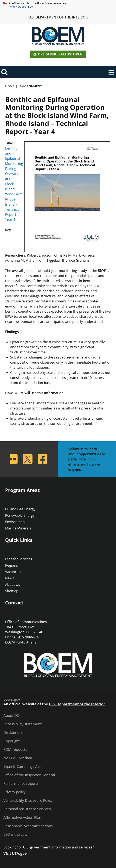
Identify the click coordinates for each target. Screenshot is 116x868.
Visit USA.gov (15, 854)
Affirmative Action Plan (22, 817)
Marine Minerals (18, 528)
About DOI (12, 716)
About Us (13, 584)
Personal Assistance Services (27, 809)
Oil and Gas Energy (20, 509)
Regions (12, 565)
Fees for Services (19, 559)
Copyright (12, 741)
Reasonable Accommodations (28, 826)
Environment (16, 522)
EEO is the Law (15, 834)
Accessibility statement (22, 724)
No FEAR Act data (18, 758)
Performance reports (21, 783)
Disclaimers (13, 733)
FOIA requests (15, 749)
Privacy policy (14, 792)
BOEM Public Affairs (21, 642)
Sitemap (12, 591)
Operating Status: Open (60, 54)
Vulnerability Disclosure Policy (28, 800)
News (9, 578)
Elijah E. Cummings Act (22, 766)
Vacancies (13, 572)
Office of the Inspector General (29, 775)
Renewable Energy (20, 515)
